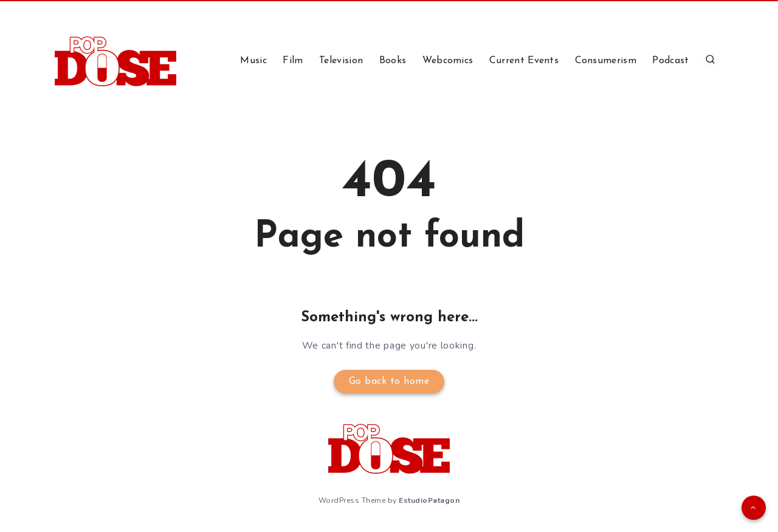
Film (293, 61)
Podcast (670, 61)
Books (393, 61)
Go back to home (389, 381)
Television (341, 61)
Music (253, 61)
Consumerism (606, 61)
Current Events (524, 61)
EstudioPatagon (429, 500)
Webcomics (448, 61)
